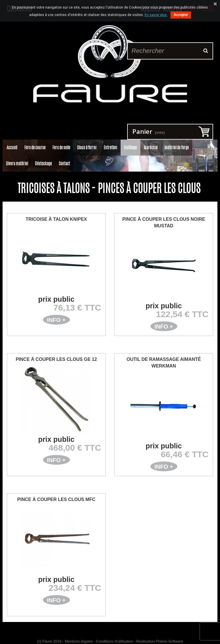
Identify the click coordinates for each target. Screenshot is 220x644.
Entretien (110, 147)
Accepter (181, 15)
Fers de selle (61, 147)
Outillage (130, 147)
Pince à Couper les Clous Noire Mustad (164, 222)
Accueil (12, 147)
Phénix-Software (169, 641)
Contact (64, 163)
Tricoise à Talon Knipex (56, 219)
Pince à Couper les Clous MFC (56, 499)
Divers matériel (17, 163)
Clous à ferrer (87, 147)
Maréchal (151, 147)
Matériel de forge (177, 147)
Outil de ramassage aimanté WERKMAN (164, 363)
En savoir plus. (156, 15)
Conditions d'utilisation (114, 641)
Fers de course (35, 147)
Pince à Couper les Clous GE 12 (56, 359)
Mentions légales (79, 641)
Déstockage (43, 163)
